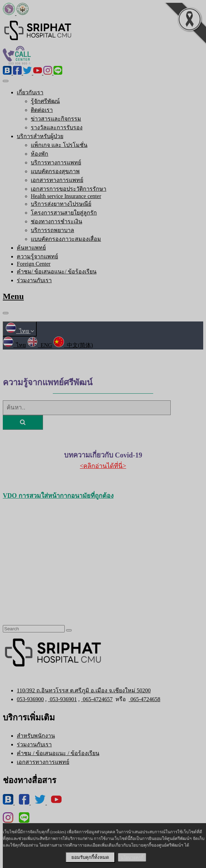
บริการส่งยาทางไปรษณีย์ (61, 204)
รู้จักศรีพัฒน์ (45, 101)
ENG (40, 345)
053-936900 (30, 699)
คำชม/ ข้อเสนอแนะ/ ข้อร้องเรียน (57, 272)
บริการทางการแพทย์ (56, 162)
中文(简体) (73, 345)
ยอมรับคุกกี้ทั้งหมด (90, 857)
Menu (13, 296)
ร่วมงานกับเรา (34, 280)
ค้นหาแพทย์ (31, 248)
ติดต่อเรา (42, 110)
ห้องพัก (40, 154)
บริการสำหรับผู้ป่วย (40, 136)
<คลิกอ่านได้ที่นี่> (103, 466)
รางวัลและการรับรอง (57, 127)
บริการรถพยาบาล (52, 230)
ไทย (20, 331)
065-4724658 (144, 699)
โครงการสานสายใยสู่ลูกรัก (64, 213)
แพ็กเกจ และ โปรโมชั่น (59, 145)
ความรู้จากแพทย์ (37, 256)
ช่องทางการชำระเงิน (56, 221)
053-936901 (62, 699)
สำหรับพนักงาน (36, 736)
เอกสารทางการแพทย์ (57, 180)
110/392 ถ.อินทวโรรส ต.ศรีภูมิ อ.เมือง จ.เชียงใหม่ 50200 (84, 690)
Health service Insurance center (66, 196)
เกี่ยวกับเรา (30, 92)
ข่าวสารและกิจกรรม (56, 119)
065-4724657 (97, 699)
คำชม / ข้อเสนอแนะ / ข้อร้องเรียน (58, 753)
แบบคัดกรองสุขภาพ (55, 171)
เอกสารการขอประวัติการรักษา (69, 189)
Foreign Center (34, 264)
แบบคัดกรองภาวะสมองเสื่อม (66, 239)
